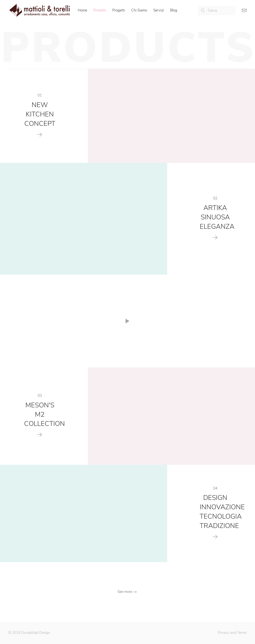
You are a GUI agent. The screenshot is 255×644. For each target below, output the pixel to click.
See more (125, 592)
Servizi (159, 10)
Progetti (119, 10)
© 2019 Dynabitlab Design (29, 633)
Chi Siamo (139, 10)
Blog (174, 10)
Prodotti (100, 10)
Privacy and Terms (232, 633)
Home (82, 10)
